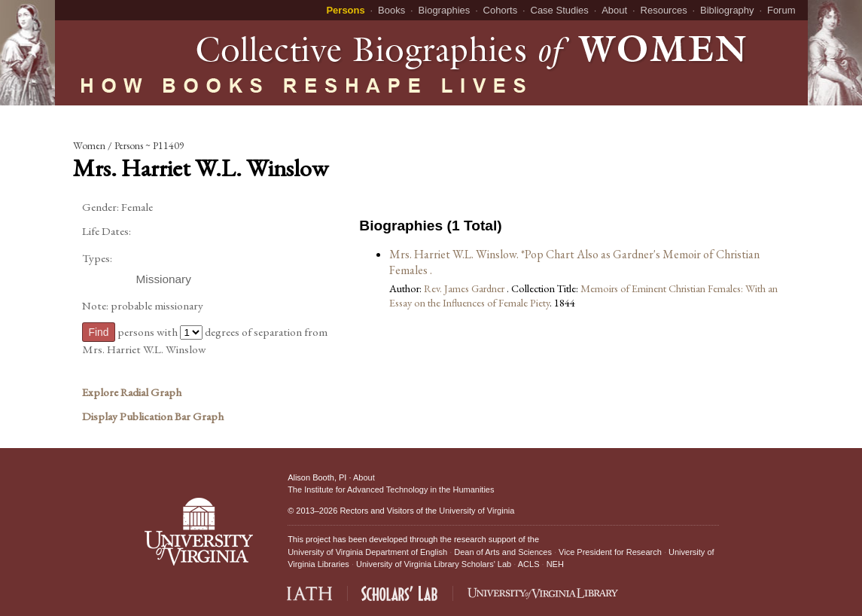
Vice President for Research (610, 552)
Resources (664, 10)
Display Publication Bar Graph (153, 416)
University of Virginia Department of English (367, 552)
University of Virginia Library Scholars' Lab (434, 564)
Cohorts (501, 10)
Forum (781, 10)
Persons (345, 10)
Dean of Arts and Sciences (503, 552)
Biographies (445, 10)
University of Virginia (477, 511)
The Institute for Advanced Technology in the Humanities (391, 489)
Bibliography (727, 10)
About (614, 10)
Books (391, 10)
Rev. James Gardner (465, 288)
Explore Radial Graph (132, 392)
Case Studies (560, 10)
